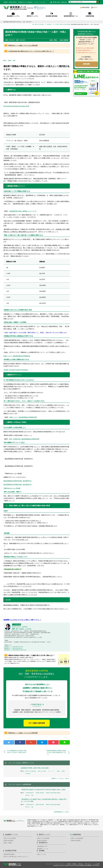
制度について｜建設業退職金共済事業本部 (23, 417)
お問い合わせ (88, 864)
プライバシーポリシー (60, 864)
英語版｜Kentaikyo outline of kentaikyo (16, 370)
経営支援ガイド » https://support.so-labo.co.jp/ (15, 650)
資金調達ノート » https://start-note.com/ (14, 647)
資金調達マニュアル (13, 16)
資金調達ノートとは (43, 849)
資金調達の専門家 (11, 851)
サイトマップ (49, 864)
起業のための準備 (42, 771)
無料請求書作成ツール (71, 16)
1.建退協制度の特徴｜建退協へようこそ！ (22, 211)
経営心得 (27, 795)
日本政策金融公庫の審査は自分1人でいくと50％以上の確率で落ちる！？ (31, 51)
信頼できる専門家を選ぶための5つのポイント (16, 857)
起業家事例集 (90, 16)
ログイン (95, 7)
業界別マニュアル (32, 16)
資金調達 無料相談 (51, 16)
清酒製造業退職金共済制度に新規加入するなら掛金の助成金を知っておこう (56, 752)
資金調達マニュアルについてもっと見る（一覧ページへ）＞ (22, 620)
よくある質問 (96, 864)
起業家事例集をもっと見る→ (62, 812)
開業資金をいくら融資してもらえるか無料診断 (23, 45)
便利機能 (42, 851)
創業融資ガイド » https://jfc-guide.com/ (13, 648)
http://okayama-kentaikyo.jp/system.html (16, 106)
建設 (14, 61)
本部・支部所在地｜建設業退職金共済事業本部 (24, 439)
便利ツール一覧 (41, 854)
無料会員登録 (86, 7)
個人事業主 (28, 774)
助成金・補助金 (8, 843)
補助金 (63, 771)
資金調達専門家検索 (9, 854)
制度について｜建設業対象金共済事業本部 (17, 356)
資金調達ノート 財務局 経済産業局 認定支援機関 (24, 8)
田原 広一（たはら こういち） (22, 629)
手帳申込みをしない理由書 (12, 488)
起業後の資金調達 (40, 793)
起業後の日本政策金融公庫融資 (53, 793)
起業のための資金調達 (31, 771)
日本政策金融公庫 (30, 793)
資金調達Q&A (43, 843)
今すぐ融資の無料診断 (37, 723)
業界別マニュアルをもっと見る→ (61, 778)
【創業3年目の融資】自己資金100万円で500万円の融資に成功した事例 (43, 790)
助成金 (10, 61)
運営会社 (81, 864)
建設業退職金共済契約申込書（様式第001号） (18, 481)
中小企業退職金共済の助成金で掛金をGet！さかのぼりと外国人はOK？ (17, 752)
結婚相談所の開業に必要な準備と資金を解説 (35, 768)
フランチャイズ (51, 771)
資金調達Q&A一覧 (42, 846)
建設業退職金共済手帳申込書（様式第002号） (18, 485)
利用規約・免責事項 (72, 864)
